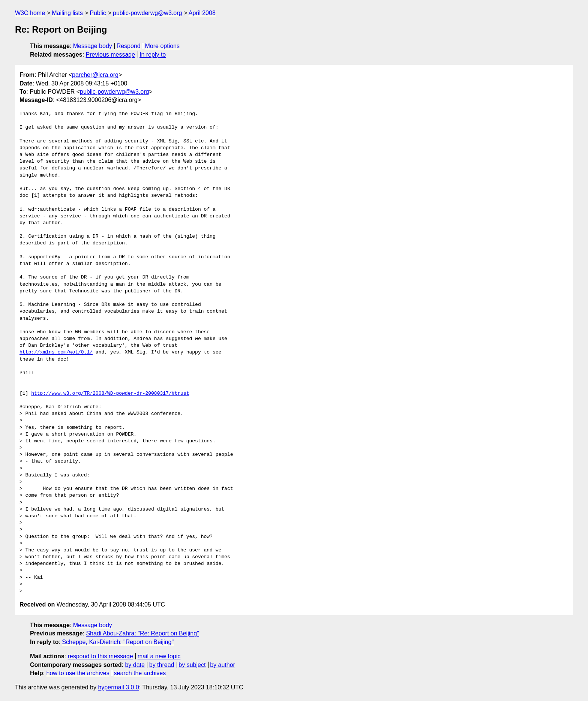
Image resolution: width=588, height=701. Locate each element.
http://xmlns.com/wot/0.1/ (56, 352)
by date (135, 665)
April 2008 (202, 13)
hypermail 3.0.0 (118, 687)
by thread (162, 665)
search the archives (140, 673)
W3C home (30, 13)
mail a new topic (159, 656)
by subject (192, 665)
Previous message (111, 55)
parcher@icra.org (95, 75)
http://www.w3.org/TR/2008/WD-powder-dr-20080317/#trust (110, 394)
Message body (93, 46)
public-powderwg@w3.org (147, 13)
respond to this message (100, 656)
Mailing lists (67, 13)
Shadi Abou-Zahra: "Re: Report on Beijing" (142, 633)
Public (98, 13)
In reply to (153, 55)
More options (163, 46)
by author (223, 665)
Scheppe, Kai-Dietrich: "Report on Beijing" (118, 642)
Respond (129, 46)
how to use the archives (78, 673)
